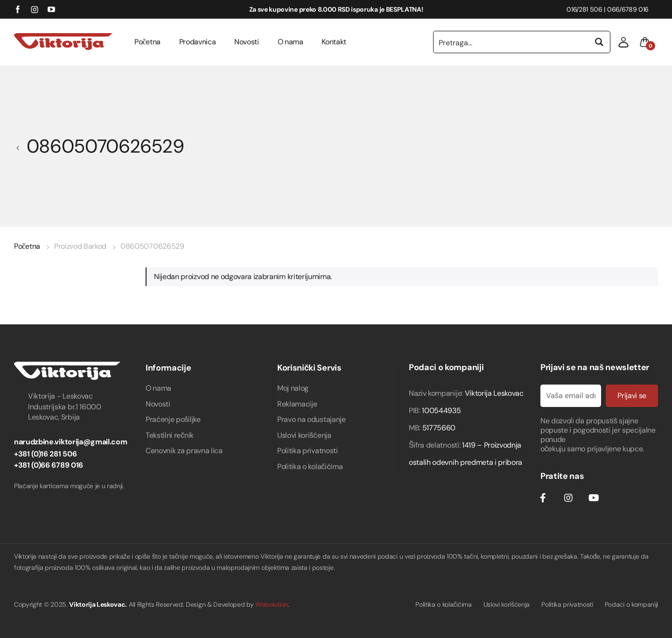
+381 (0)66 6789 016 (49, 465)
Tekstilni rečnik (170, 435)
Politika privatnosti (308, 451)
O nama (290, 42)
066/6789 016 (628, 9)
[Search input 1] (511, 42)
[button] (623, 42)
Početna (147, 42)
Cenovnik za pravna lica (184, 451)
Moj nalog (293, 388)
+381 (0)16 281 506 (45, 454)
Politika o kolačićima (310, 466)
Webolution (272, 604)
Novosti (247, 42)
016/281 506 (584, 9)
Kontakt (334, 42)
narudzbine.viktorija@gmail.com (70, 442)
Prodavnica (198, 42)
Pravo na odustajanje (311, 419)
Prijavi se (632, 396)
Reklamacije (297, 404)
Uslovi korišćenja (304, 435)
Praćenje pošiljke (173, 419)
